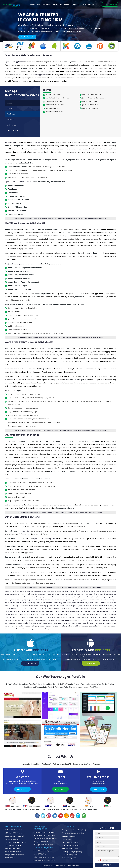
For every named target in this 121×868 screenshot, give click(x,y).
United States (52, 623)
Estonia (62, 597)
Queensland (90, 614)
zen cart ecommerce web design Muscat (44, 218)
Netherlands (34, 611)
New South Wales (44, 611)
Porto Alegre (41, 614)
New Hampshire (14, 629)
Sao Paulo (72, 617)
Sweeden (43, 620)
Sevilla (87, 617)
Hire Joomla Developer (54, 101)
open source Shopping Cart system (49, 512)
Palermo (108, 611)
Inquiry (95, 4)
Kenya (87, 603)
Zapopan (49, 626)
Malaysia (113, 606)
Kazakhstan (80, 603)
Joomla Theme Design (90, 108)
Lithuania (67, 606)
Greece (54, 600)
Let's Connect (110, 4)
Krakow (97, 603)
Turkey (16, 623)
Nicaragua (61, 611)
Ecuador (32, 597)
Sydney (57, 620)
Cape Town (37, 591)
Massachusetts (95, 626)
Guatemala (77, 600)
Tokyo (101, 620)
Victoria (97, 623)
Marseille (31, 609)
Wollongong (35, 626)
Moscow (110, 626)
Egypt (44, 597)
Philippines (27, 614)
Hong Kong (63, 626)
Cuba (49, 594)
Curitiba (54, 594)
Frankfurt (100, 597)
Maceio (96, 606)
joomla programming (97, 337)
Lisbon (62, 606)
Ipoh (14, 603)
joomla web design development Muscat (79, 337)
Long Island (77, 626)
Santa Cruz (43, 617)
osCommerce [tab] (12, 125)
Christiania (87, 591)
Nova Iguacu (79, 611)
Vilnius (114, 623)
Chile (77, 591)
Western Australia (24, 626)
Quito (96, 614)
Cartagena (58, 591)
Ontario (46, 629)
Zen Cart (27, 531)
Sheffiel (99, 617)
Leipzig (46, 606)
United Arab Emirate (29, 623)
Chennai (72, 591)
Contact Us (27, 37)
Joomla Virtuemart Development (94, 98)
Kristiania (104, 603)
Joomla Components (53, 108)
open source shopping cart (45, 539)
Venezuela (85, 623)
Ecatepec (25, 597)
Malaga (107, 606)
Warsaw (8, 626)
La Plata (13, 606)
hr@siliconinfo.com (61, 784)
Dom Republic (89, 594)
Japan (38, 603)
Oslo (98, 611)
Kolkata (92, 603)
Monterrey (84, 609)
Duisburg (113, 594)
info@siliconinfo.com (99, 784)
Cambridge (16, 591)
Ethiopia (68, 597)
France (94, 597)
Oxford (103, 611)
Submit (107, 865)
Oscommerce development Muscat (28, 512)
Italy (34, 603)
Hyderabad (9, 603)
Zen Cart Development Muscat (28, 587)
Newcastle (54, 611)
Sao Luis (66, 617)
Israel (30, 603)
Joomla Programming (90, 101)
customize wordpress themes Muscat (47, 430)
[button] (9, 23)
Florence (82, 597)
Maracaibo (24, 609)
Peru (21, 614)
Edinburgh (38, 597)
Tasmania (68, 620)
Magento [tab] (10, 119)
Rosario (23, 617)
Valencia (78, 623)
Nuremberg (88, 611)
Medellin (43, 609)
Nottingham (32, 629)
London (87, 606)
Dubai (103, 594)
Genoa (7, 600)
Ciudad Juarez (106, 591)
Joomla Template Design (55, 111)
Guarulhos (69, 600)
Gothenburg (47, 600)
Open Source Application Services (18, 182)
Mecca (37, 609)
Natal (28, 611)
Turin (12, 623)
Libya (54, 606)
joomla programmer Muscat (41, 337)
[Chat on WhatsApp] (84, 816)
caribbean (51, 591)
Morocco (101, 609)
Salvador (36, 617)
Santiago (50, 617)
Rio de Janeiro (111, 614)
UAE (20, 623)
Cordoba (29, 594)
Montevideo (93, 609)
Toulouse (106, 620)
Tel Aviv (74, 620)
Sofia (7, 620)
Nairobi (18, 611)
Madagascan (85, 626)
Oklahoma (40, 629)
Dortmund (97, 594)
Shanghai (93, 617)
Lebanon (36, 606)
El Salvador (50, 597)
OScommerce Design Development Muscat (72, 512)
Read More (22, 789)
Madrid (101, 606)
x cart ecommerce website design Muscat (68, 218)
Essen (57, 597)
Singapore (112, 617)
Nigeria (67, 611)
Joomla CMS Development (55, 105)
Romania (13, 617)
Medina (49, 609)
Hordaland (106, 600)
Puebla (66, 614)
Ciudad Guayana (96, 591)
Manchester (15, 609)
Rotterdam (29, 617)
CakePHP (29, 565)
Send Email (99, 789)
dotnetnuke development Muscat (92, 587)
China (81, 591)
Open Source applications (15, 62)
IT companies (36, 142)
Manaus (8, 609)
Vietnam (108, 623)
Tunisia (7, 623)
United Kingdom (42, 623)
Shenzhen (105, 617)
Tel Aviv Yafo (81, 620)
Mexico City (72, 609)
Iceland (70, 626)
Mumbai (107, 609)
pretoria (60, 614)
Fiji (72, 597)
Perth (17, 614)
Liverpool (74, 606)
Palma (114, 611)
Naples (23, 611)
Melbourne (56, 609)
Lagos (17, 606)
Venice (91, 623)
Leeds (41, 606)
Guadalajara (61, 600)
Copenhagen (22, 594)
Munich (113, 609)
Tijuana (96, 620)
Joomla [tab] (9, 103)
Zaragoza (56, 626)
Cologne (8, 594)
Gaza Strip (107, 597)
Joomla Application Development (58, 98)
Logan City (80, 606)
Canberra (30, 591)
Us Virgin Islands (69, 623)
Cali (11, 591)
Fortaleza (88, 597)
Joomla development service (20, 264)
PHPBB (86, 572)
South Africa (13, 620)
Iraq (21, 603)
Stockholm (36, 620)
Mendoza (64, 609)
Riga (104, 614)
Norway (72, 611)
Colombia (14, 594)
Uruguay (60, 623)
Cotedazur (43, 594)
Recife (101, 614)
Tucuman (113, 620)
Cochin (114, 591)
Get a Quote (30, 663)
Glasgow (25, 600)
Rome (18, 617)
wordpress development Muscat (68, 430)
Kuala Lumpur (111, 603)
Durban (19, 597)
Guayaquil (84, 600)
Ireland (25, 603)
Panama (8, 614)
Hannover (99, 600)
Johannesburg (58, 603)
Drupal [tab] (9, 108)
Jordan (74, 603)
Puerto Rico (73, 614)
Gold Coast (38, 600)
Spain (30, 620)
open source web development (23, 218)
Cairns (7, 591)
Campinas (23, 591)
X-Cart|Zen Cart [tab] (13, 130)
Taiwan (62, 620)
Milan (78, 609)
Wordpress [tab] (11, 114)
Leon (50, 606)
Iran (18, 603)
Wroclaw (42, 626)
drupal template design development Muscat (94, 218)
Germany (13, 600)
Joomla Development (53, 94)
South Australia (22, 620)
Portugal (49, 614)
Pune (79, 614)
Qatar (83, 614)
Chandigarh (65, 591)
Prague (55, 614)
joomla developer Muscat (25, 337)
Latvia (31, 606)
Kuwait (7, 606)
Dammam (65, 594)
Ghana (19, 600)
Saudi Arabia (80, 617)
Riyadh (7, 617)
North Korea (23, 629)
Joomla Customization (90, 105)
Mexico (104, 626)
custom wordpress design (98, 430)
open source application (38, 75)
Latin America (24, 606)
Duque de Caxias (10, 597)
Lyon (91, 606)
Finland (76, 597)
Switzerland (50, 620)
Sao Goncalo (58, 617)
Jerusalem (49, 603)
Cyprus (59, 594)
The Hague (89, 620)
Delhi (76, 594)
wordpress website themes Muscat (25, 430)
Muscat (13, 611)
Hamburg (92, 600)
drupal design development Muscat (72, 587)
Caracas (44, 591)
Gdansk (113, 597)
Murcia (7, 611)
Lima (58, 606)
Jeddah (43, 603)
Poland (34, 614)
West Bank (14, 626)
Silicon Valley (10, 142)
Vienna (102, 623)
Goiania (31, 600)
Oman (94, 611)
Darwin (71, 594)
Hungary (113, 600)
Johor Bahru (67, 603)
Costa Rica (36, 594)
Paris (13, 614)
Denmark (81, 594)
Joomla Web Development (92, 94)
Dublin (107, 594)
